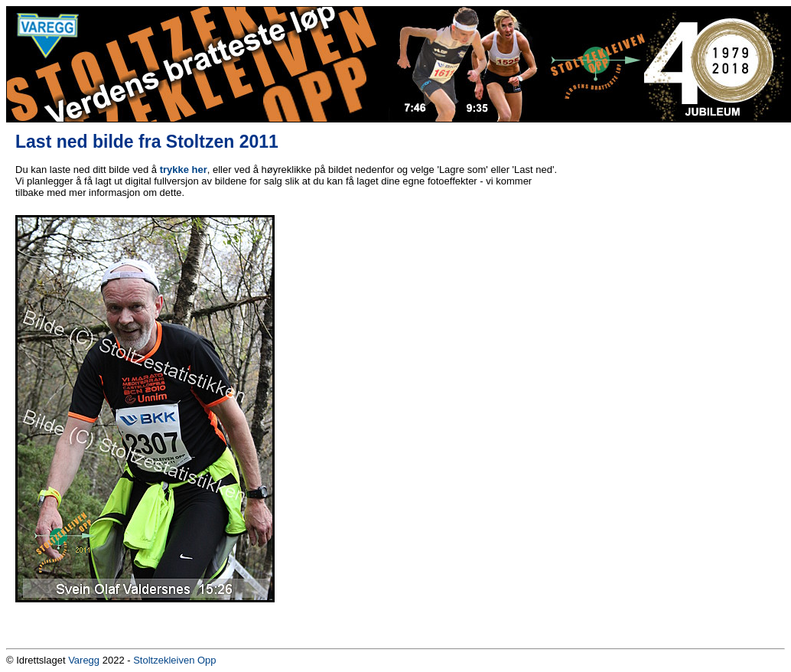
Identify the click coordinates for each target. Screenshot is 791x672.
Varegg (84, 660)
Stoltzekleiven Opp (174, 660)
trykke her (184, 170)
